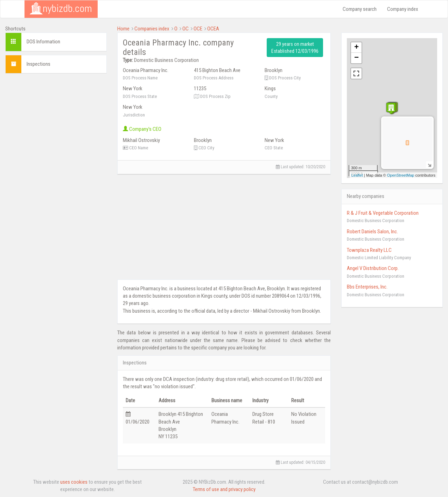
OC (185, 29)
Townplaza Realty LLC (369, 250)
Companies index (152, 29)
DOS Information (43, 42)
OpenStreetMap (401, 175)
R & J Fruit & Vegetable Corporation (383, 213)
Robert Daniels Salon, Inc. (372, 232)
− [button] (356, 58)
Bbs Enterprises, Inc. (367, 287)
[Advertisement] (56, 184)
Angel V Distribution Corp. (373, 268)
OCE (198, 29)
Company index (403, 9)
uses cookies (74, 482)
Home (123, 29)
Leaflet (357, 175)
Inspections (38, 64)
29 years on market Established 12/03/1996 (295, 48)
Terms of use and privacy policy (224, 489)
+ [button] (356, 48)
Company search (360, 9)
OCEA (213, 29)
